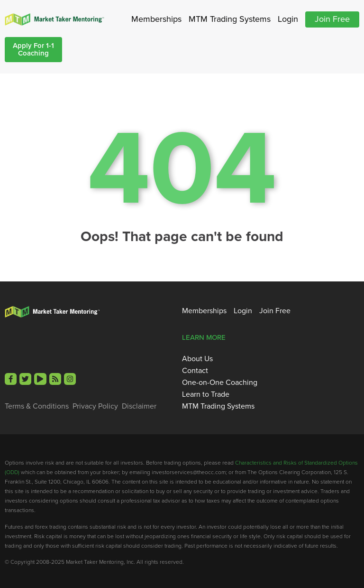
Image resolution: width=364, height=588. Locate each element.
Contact (195, 371)
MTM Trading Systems (230, 19)
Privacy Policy (95, 406)
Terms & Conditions (37, 406)
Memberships (156, 19)
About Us (197, 359)
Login (288, 19)
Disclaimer (139, 406)
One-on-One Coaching (220, 383)
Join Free (332, 19)
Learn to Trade (206, 394)
